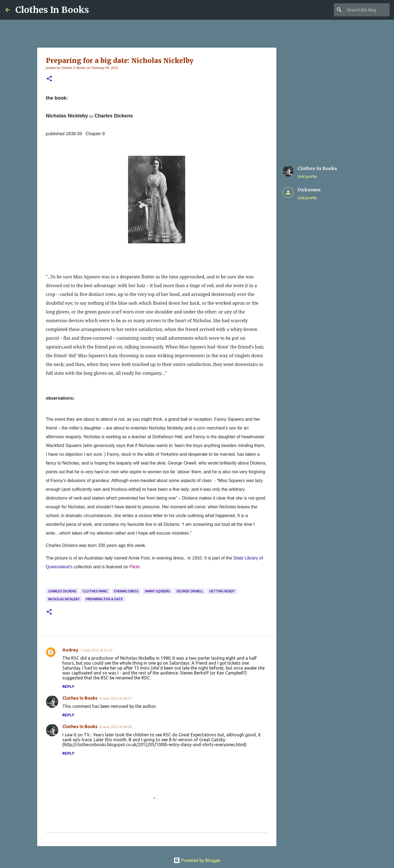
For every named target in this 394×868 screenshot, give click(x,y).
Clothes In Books (52, 10)
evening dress (126, 591)
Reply (68, 687)
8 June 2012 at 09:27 (116, 698)
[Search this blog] (361, 10)
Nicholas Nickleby (64, 599)
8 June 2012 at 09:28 (116, 727)
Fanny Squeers (158, 591)
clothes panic (95, 591)
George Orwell (190, 591)
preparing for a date (104, 599)
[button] (49, 79)
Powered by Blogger (197, 860)
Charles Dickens (62, 591)
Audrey (70, 650)
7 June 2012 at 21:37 (96, 650)
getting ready (222, 591)
